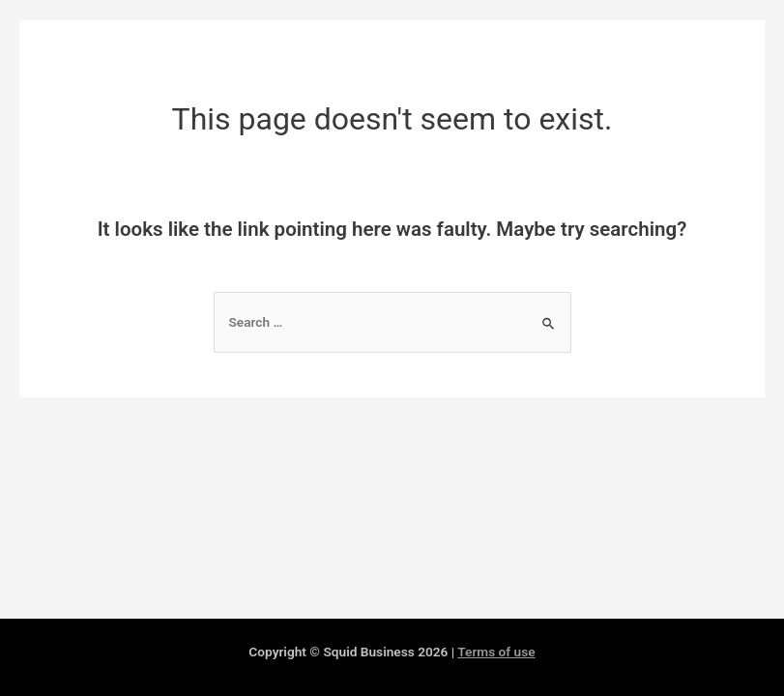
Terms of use (496, 652)
